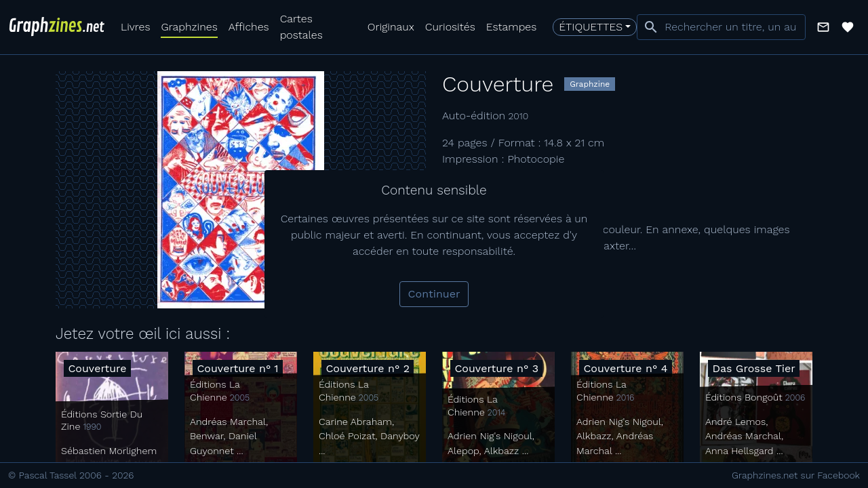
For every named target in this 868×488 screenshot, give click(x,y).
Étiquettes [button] (591, 27)
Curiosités (450, 27)
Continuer (434, 294)
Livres (135, 27)
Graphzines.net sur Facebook (796, 475)
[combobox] (721, 27)
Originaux (391, 27)
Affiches (249, 27)
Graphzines (189, 27)
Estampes (512, 27)
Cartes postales (301, 27)
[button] (823, 27)
